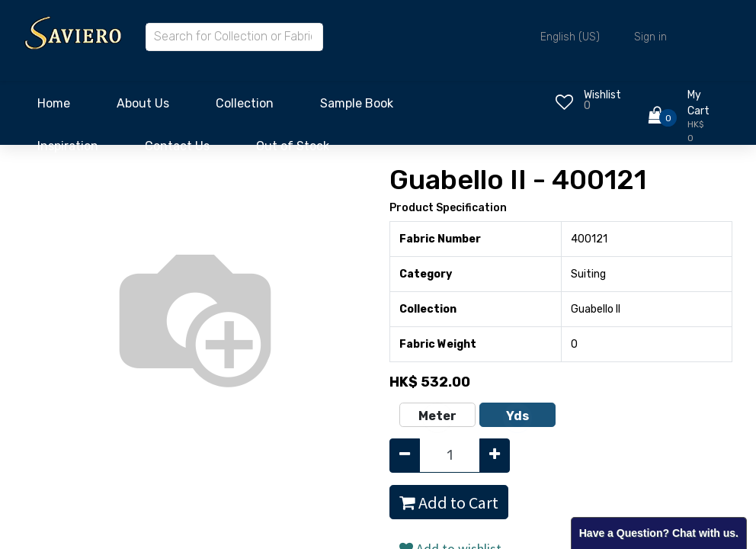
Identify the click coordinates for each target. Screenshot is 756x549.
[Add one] (495, 456)
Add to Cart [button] (449, 502)
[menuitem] (54, 108)
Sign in (650, 37)
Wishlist (602, 95)
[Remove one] (405, 456)
